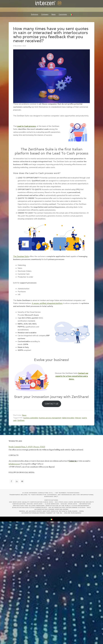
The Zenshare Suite (21, 256)
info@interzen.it (14, 464)
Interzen (51, 3)
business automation (31, 418)
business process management (50, 418)
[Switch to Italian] (71, 14)
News (24, 415)
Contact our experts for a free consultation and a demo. (72, 376)
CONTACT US (52, 404)
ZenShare (21, 420)
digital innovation (68, 418)
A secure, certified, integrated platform (47, 303)
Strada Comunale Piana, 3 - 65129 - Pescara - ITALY (27, 447)
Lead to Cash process (26, 126)
